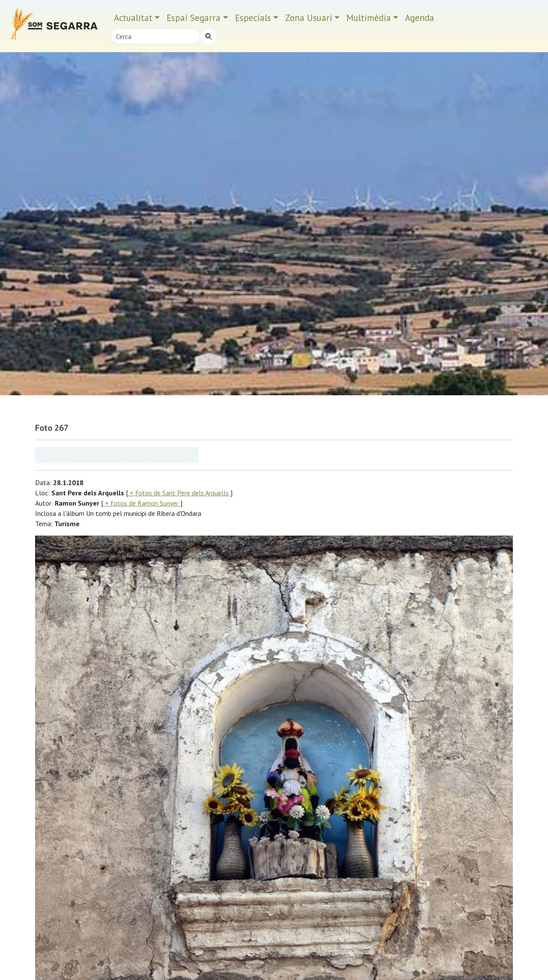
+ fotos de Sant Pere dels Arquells (179, 493)
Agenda (420, 18)
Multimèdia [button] (369, 18)
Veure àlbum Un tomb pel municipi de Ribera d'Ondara (117, 455)
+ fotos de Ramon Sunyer (142, 503)
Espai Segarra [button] (194, 18)
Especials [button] (253, 18)
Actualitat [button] (133, 18)
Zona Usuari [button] (309, 18)
